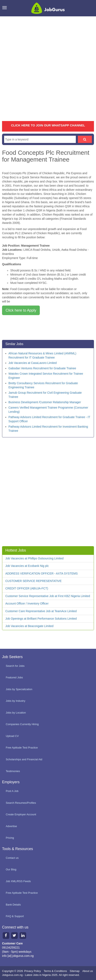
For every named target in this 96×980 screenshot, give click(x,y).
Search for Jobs (15, 666)
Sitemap (75, 971)
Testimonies (13, 771)
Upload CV (12, 736)
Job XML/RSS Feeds (18, 881)
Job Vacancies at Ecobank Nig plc (27, 566)
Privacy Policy (32, 971)
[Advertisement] (48, 69)
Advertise (11, 826)
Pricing (10, 838)
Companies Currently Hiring (22, 724)
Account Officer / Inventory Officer (27, 603)
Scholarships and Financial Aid (24, 759)
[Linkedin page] (23, 935)
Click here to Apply (21, 310)
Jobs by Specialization (19, 689)
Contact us (12, 858)
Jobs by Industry (16, 701)
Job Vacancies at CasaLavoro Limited (33, 363)
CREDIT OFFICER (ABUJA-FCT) (27, 588)
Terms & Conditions (55, 971)
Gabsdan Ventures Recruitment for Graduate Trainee (42, 368)
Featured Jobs (14, 677)
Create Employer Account (21, 814)
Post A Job (12, 791)
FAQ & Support (15, 916)
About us (88, 971)
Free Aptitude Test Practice (22, 748)
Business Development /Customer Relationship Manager (45, 402)
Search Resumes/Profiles (21, 803)
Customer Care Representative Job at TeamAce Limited (41, 611)
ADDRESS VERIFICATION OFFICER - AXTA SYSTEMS (42, 573)
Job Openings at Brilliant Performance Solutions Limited (41, 619)
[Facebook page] (6, 935)
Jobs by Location (16, 713)
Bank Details (13, 905)
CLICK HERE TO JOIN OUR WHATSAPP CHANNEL (48, 125)
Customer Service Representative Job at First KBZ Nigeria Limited (48, 596)
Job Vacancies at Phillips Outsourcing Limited (34, 558)
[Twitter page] (14, 935)
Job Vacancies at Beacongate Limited (29, 626)
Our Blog (11, 869)
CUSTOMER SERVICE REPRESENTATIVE (33, 581)
